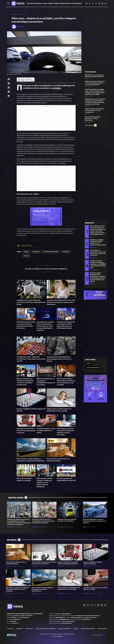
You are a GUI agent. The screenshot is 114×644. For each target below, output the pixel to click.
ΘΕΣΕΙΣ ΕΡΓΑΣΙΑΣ (65, 3)
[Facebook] (9, 79)
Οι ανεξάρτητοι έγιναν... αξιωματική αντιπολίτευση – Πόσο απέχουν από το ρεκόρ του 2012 (31, 359)
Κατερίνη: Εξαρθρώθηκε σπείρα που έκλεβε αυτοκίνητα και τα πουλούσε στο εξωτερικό (94, 521)
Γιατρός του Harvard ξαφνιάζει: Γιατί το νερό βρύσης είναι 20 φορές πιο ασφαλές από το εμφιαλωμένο (61, 302)
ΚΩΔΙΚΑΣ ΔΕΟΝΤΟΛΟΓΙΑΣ (88, 629)
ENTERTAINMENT (77, 3)
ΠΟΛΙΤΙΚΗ (30, 3)
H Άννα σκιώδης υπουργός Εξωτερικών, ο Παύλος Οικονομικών (93, 118)
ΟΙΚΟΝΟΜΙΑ (38, 3)
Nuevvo (61, 636)
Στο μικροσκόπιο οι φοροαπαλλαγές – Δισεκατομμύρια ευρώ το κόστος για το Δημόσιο (59, 359)
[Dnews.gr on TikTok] (96, 3)
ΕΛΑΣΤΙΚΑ (26, 256)
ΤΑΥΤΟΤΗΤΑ (10, 629)
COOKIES (76, 629)
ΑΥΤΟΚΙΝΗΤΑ (66, 252)
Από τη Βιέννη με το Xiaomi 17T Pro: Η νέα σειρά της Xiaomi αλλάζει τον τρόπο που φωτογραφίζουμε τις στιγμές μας (45, 326)
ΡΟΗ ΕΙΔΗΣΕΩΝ (91, 72)
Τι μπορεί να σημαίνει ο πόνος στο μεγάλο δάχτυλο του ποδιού (46, 430)
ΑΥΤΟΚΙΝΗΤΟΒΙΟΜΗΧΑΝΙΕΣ (51, 252)
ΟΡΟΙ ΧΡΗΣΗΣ (29, 629)
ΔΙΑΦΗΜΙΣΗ (19, 629)
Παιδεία (87, 96)
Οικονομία (88, 86)
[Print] (9, 96)
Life (91, 237)
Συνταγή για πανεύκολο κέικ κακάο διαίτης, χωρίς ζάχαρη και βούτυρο (26, 430)
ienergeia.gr (9, 566)
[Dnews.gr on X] (90, 3)
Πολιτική (87, 122)
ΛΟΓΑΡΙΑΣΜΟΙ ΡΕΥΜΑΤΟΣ (93, 368)
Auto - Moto (15, 14)
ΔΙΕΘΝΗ (51, 3)
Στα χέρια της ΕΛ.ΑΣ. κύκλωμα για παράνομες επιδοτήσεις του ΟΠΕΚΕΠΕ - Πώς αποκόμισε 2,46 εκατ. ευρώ (98, 264)
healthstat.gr (61, 566)
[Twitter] (9, 83)
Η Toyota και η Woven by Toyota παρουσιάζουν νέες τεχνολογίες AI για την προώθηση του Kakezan (43, 521)
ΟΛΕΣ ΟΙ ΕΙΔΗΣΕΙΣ (102, 629)
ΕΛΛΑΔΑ (45, 3)
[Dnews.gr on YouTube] (102, 3)
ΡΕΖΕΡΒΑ (26, 252)
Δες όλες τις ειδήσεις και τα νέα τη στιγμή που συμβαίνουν (46, 269)
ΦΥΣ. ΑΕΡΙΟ (101, 396)
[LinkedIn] (9, 88)
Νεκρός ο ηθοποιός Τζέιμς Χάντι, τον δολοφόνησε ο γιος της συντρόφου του (94, 110)
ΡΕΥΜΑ (90, 396)
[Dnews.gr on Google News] (99, 3)
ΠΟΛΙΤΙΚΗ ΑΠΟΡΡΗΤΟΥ (65, 629)
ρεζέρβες (57, 88)
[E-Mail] (9, 92)
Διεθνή (87, 114)
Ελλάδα (87, 78)
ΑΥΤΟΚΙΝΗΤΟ (36, 252)
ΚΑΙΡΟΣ (88, 363)
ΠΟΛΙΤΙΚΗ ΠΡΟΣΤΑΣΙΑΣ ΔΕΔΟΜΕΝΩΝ (46, 629)
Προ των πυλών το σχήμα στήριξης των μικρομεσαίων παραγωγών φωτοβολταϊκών (43, 589)
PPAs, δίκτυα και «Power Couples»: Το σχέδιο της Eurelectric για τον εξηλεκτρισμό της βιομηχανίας (45, 482)
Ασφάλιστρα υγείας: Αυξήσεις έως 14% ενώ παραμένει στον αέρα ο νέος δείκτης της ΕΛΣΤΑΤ (95, 83)
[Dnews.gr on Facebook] (86, 3)
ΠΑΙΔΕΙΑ (56, 3)
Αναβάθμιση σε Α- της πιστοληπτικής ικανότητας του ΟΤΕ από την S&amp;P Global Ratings (31, 302)
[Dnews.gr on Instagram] (93, 3)
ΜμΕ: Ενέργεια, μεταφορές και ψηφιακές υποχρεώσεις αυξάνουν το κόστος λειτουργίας (17, 589)
